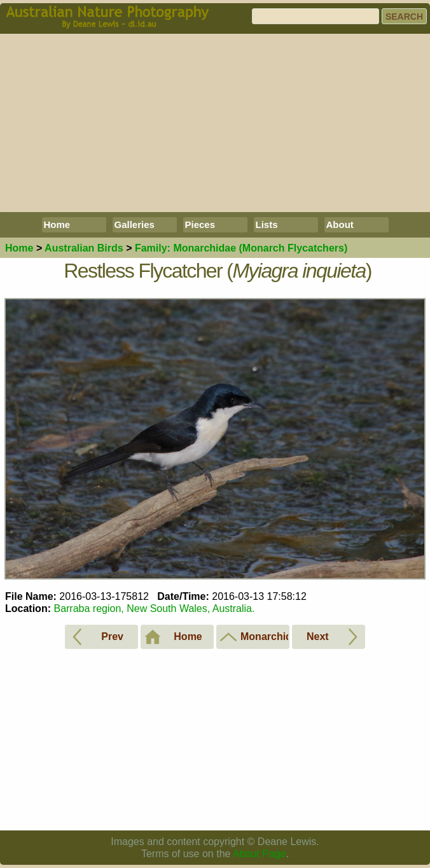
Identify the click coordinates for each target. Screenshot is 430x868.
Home (57, 224)
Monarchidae (241, 248)
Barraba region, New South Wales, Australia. (154, 608)
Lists (267, 224)
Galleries (135, 224)
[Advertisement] (215, 123)
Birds (84, 248)
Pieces (200, 224)
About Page (260, 854)
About (340, 224)
